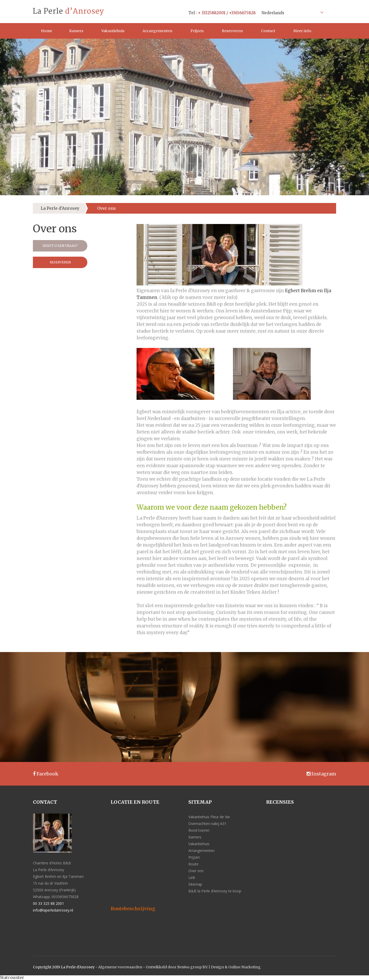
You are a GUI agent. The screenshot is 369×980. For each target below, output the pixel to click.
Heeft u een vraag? (60, 246)
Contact (268, 31)
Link (192, 877)
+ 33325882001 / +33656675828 (227, 13)
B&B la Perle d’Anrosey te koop (215, 891)
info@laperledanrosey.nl (53, 910)
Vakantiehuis (113, 31)
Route (193, 864)
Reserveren (232, 31)
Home (47, 31)
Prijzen (197, 31)
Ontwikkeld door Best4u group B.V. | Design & (187, 967)
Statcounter (12, 977)
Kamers (76, 31)
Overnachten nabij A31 (207, 824)
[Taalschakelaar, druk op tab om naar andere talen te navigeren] (291, 12)
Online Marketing (244, 967)
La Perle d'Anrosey (60, 208)
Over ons (196, 871)
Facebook (46, 774)
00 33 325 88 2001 (48, 903)
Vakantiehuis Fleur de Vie (209, 817)
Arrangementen (157, 31)
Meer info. (303, 31)
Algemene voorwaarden (120, 967)
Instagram (321, 774)
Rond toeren (199, 830)
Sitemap (195, 884)
